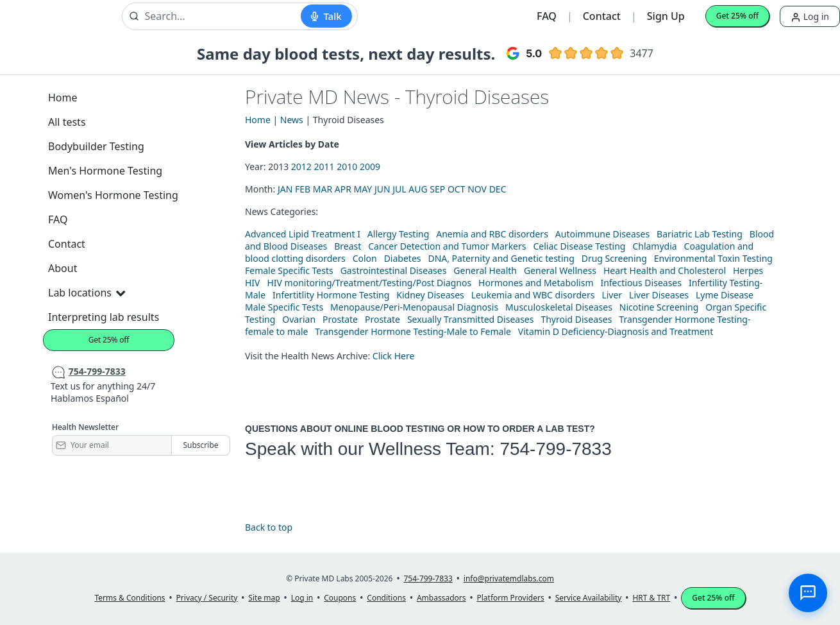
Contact (602, 16)
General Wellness (560, 270)
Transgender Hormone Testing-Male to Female (413, 331)
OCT (457, 189)
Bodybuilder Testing (96, 146)
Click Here (394, 356)
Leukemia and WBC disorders (533, 295)
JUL (399, 189)
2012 (301, 167)
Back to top (269, 527)
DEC (498, 189)
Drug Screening (614, 258)
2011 (324, 167)
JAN (285, 189)
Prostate (340, 319)
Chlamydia (654, 246)
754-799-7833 (555, 449)
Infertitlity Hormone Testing (331, 295)
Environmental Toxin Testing (713, 258)
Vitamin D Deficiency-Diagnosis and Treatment (617, 331)
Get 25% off (737, 16)
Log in (810, 16)
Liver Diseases (659, 295)
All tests (67, 122)
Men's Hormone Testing (105, 171)
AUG (418, 189)
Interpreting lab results (104, 317)
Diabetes (403, 258)
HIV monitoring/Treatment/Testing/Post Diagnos (369, 283)
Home (63, 98)
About (63, 268)
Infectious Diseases (641, 283)
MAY (363, 189)
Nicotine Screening (659, 307)
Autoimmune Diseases (602, 234)
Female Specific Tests (289, 270)
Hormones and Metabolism (536, 283)
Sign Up (666, 16)
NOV (477, 189)
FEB (303, 189)
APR (343, 189)
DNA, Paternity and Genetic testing (501, 258)
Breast (348, 246)
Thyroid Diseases (576, 319)
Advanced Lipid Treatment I (303, 234)
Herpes (748, 270)
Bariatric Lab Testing (700, 234)
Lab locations (87, 293)
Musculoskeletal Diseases (559, 307)
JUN (382, 189)
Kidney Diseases (430, 295)
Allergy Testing (398, 234)
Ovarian (299, 319)
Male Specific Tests (284, 307)
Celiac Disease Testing (579, 246)
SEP (437, 189)
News (292, 120)
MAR (323, 189)
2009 (370, 167)
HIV (253, 283)
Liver (612, 295)
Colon (365, 258)
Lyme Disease (725, 295)
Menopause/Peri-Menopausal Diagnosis (414, 307)
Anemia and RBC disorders (492, 234)
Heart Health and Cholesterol (665, 270)
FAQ (547, 16)
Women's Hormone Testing (113, 195)
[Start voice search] (326, 16)
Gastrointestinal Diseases (394, 270)
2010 (347, 167)
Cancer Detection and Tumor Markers (447, 246)
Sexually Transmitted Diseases (471, 319)
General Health (485, 270)
